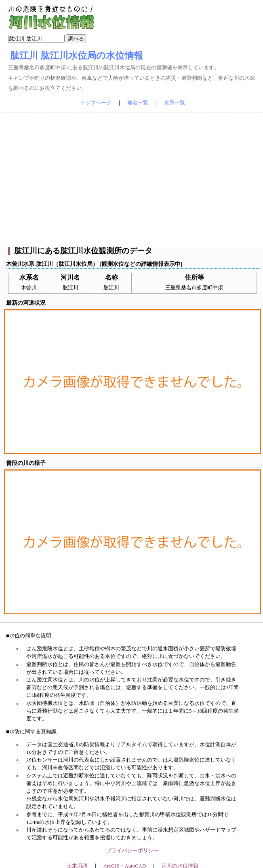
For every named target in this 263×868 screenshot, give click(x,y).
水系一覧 (175, 103)
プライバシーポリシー (133, 851)
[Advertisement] (132, 180)
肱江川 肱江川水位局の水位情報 (77, 55)
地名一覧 (138, 103)
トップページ (96, 103)
